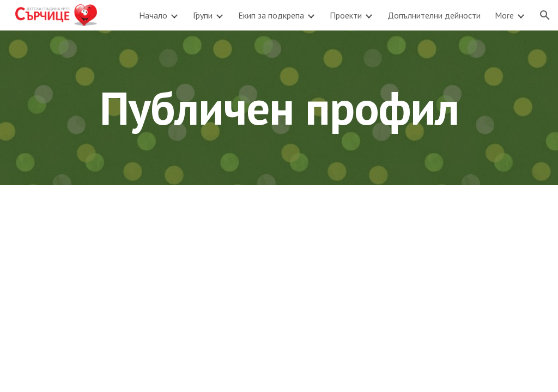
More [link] (504, 15)
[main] (279, 108)
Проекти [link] (346, 15)
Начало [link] (153, 15)
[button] (545, 15)
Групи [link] (203, 15)
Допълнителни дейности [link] (434, 15)
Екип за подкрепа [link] (271, 15)
